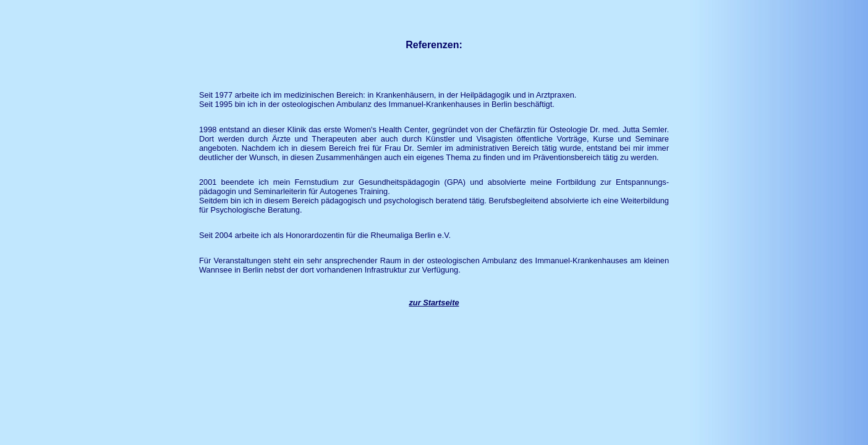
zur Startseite (434, 303)
